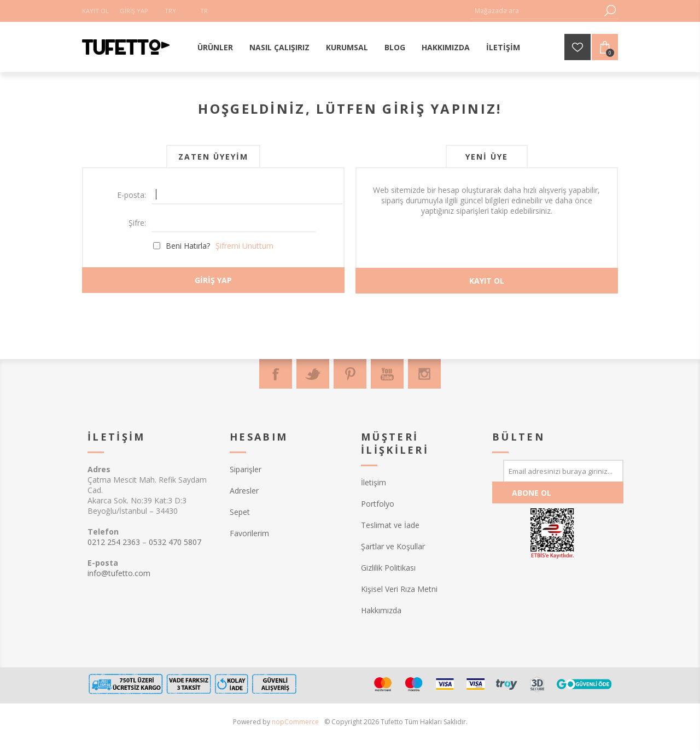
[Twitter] (313, 374)
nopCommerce (295, 722)
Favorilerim (249, 533)
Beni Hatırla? (188, 246)
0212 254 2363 (114, 542)
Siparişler (246, 469)
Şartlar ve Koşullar (393, 546)
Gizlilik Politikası (388, 568)
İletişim (374, 482)
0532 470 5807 (175, 542)
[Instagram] (424, 374)
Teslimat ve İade (390, 525)
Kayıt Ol (95, 11)
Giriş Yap (134, 11)
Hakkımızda (381, 610)
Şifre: (137, 223)
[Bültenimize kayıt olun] (563, 471)
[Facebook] (276, 374)
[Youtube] (387, 374)
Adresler (244, 491)
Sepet (240, 512)
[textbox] (536, 11)
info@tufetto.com (119, 573)
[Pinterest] (350, 374)
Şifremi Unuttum (244, 246)
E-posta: (132, 195)
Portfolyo (378, 504)
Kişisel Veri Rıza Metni (399, 589)
